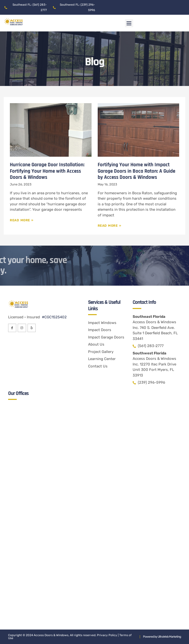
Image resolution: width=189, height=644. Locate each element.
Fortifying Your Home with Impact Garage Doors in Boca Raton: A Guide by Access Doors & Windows (136, 171)
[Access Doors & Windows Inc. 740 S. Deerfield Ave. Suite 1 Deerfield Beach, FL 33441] (95, 456)
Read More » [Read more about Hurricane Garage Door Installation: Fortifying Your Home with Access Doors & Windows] (22, 220)
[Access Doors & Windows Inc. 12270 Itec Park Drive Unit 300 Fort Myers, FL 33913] (95, 564)
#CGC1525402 (54, 317)
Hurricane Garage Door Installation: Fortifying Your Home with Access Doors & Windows (47, 171)
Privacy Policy (107, 635)
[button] (129, 23)
